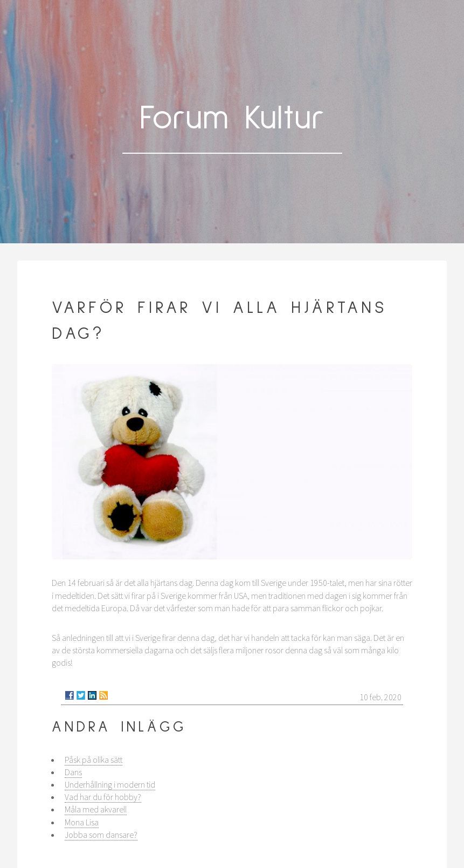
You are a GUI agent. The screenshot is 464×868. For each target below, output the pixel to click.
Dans (73, 772)
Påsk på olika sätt (94, 760)
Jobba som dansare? (101, 835)
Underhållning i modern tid (110, 784)
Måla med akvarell (96, 809)
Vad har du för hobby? (103, 797)
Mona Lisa (82, 822)
